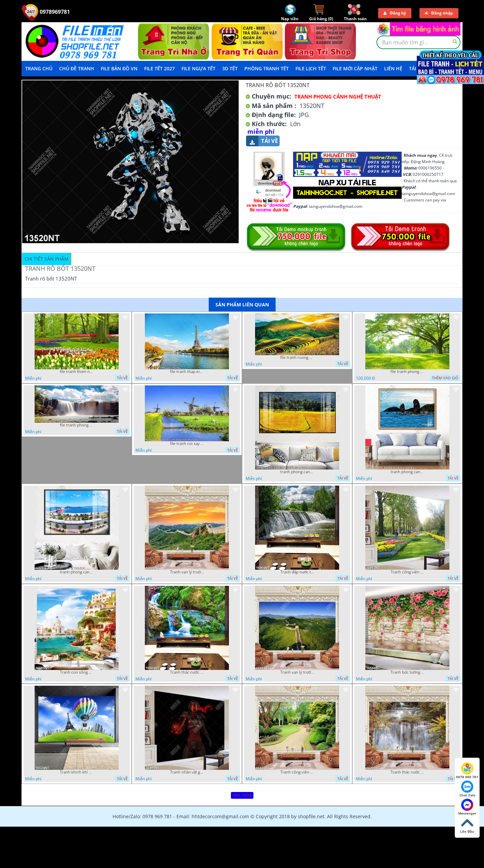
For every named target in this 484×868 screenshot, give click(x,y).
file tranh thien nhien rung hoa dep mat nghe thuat (77, 372)
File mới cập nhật (355, 68)
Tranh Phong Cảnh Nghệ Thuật (338, 97)
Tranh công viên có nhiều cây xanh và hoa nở (407, 572)
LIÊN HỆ (393, 68)
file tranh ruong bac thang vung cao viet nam (297, 357)
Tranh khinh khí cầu (77, 772)
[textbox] (418, 42)
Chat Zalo (467, 789)
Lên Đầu (467, 825)
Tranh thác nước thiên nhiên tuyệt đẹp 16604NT (187, 672)
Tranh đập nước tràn (297, 572)
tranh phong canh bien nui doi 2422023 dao (407, 472)
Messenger (467, 807)
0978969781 (46, 12)
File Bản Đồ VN (119, 68)
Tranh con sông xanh (77, 672)
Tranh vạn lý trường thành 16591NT (297, 672)
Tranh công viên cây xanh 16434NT (297, 772)
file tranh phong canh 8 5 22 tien (77, 425)
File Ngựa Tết (198, 68)
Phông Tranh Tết (267, 68)
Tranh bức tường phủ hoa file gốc (407, 672)
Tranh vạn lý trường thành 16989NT (187, 572)
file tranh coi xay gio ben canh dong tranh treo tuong (187, 444)
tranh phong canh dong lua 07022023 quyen (297, 472)
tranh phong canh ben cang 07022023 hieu (77, 572)
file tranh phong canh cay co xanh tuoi (407, 372)
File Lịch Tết (311, 68)
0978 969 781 (467, 771)
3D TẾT (230, 68)
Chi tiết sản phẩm (47, 259)
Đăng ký (395, 13)
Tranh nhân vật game (187, 772)
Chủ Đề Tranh (77, 68)
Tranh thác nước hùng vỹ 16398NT (407, 772)
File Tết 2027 (159, 68)
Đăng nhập (439, 13)
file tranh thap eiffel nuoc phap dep (187, 372)
